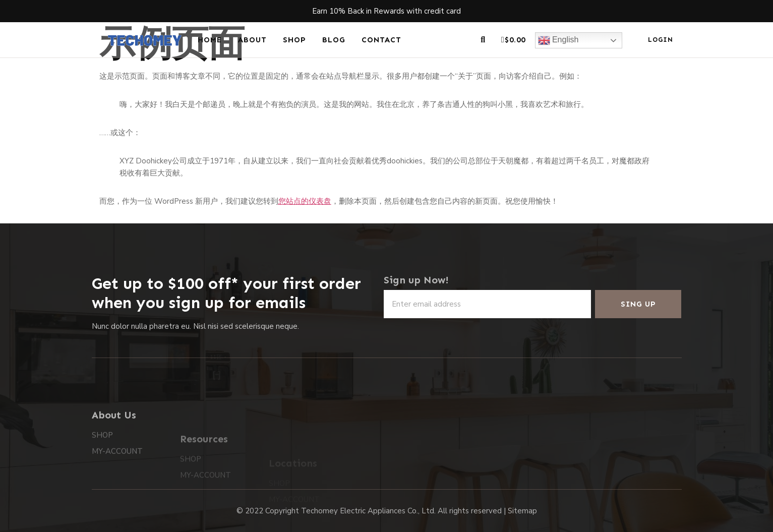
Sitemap (522, 511)
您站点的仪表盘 (305, 201)
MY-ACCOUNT (117, 473)
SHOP (294, 40)
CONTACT (381, 40)
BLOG (334, 40)
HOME (210, 40)
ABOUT (252, 40)
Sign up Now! (416, 280)
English (558, 40)
